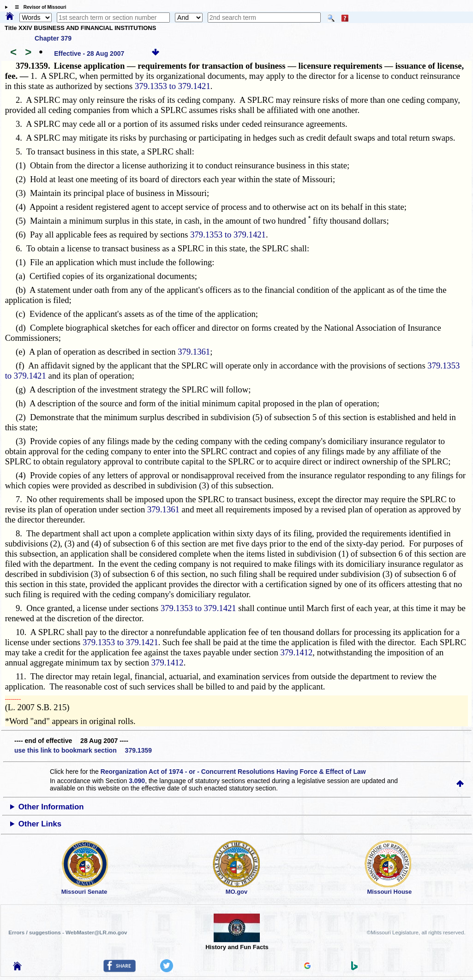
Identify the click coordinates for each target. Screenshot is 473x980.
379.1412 (296, 652)
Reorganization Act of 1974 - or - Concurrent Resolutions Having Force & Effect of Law (233, 772)
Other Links (40, 824)
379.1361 (194, 352)
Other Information (51, 807)
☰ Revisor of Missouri (38, 7)
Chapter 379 (53, 38)
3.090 (137, 781)
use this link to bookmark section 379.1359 (83, 750)
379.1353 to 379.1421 (173, 86)
